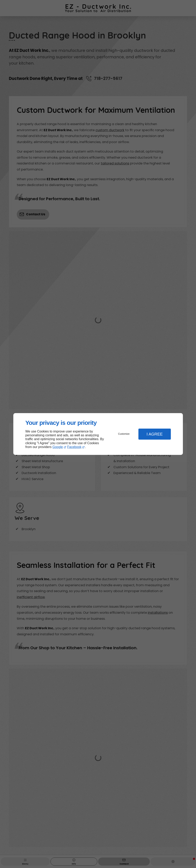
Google (58, 447)
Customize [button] (124, 434)
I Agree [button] (155, 434)
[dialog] (98, 434)
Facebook (74, 447)
